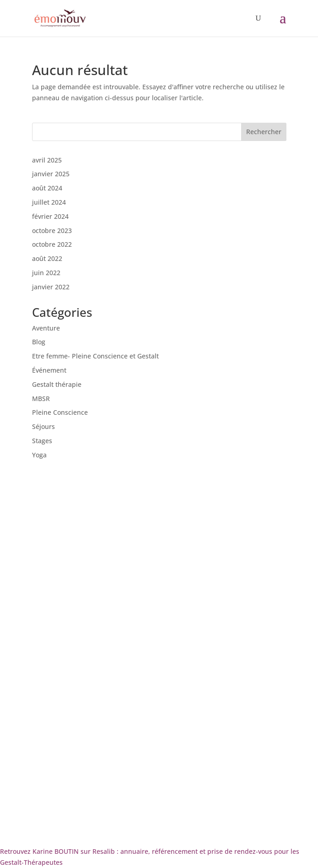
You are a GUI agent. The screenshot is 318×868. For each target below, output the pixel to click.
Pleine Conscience (60, 412)
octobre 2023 (52, 231)
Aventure (46, 328)
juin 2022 (46, 273)
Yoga (39, 455)
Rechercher (264, 132)
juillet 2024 (49, 202)
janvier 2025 (51, 174)
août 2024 (47, 188)
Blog (39, 342)
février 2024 (50, 216)
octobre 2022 (52, 244)
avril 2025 (47, 160)
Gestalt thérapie (57, 384)
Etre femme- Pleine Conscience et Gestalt (95, 356)
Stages (42, 441)
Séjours (43, 426)
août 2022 (47, 258)
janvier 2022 (51, 287)
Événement (49, 370)
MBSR (41, 399)
